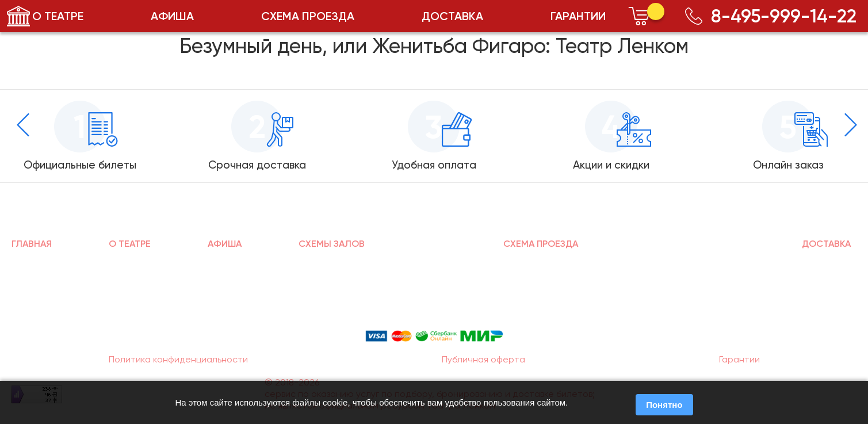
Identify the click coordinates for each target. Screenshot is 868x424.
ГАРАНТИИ (578, 16)
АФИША (172, 16)
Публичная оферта (483, 359)
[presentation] (23, 125)
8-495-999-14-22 (771, 16)
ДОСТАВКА (452, 16)
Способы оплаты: (434, 318)
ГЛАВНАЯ (32, 244)
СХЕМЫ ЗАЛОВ (332, 244)
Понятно (664, 405)
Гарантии (739, 359)
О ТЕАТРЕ (58, 16)
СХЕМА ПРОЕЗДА (308, 16)
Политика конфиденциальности (178, 359)
